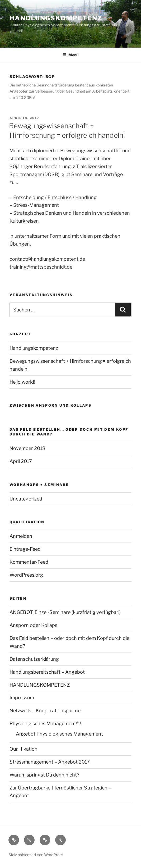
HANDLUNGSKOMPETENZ (40, 685)
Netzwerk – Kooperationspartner (46, 711)
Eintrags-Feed (25, 549)
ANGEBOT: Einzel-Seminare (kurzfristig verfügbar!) (65, 612)
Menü (71, 55)
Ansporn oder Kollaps (33, 625)
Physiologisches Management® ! (45, 724)
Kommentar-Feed (29, 562)
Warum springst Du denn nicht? (44, 775)
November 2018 (27, 448)
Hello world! (22, 382)
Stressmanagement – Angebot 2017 (50, 762)
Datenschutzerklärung (34, 659)
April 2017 (21, 461)
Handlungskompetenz (56, 18)
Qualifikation (23, 749)
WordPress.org (26, 575)
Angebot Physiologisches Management (59, 734)
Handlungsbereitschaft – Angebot (47, 672)
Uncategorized (26, 499)
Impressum (22, 698)
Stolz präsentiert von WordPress (36, 855)
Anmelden (21, 536)
